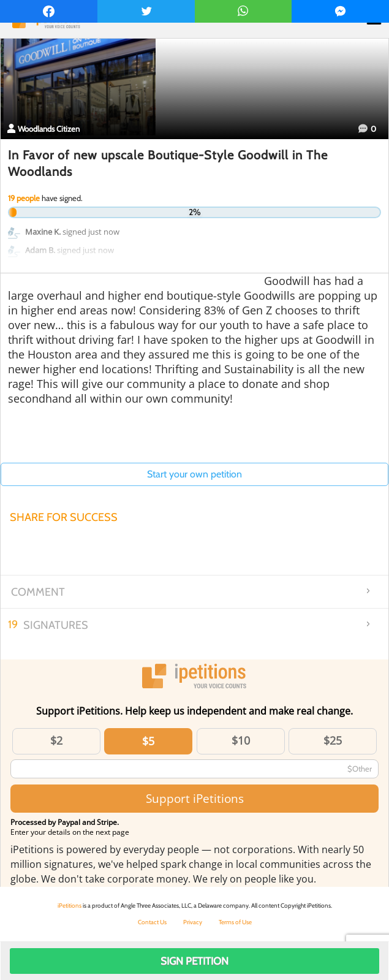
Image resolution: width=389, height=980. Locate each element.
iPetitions (70, 906)
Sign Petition (194, 961)
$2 (56, 740)
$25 (333, 740)
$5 (148, 741)
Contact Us (152, 922)
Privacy (193, 922)
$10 (241, 740)
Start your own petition (194, 474)
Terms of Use (235, 922)
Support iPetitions (195, 798)
